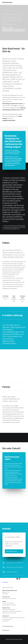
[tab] (14, 582)
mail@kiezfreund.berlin (17, 572)
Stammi (20, 481)
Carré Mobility (9, 470)
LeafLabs (15, 470)
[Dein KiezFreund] (7, 2)
